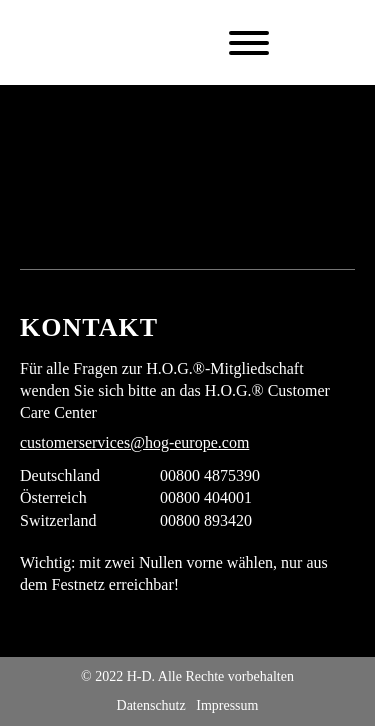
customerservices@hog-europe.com (134, 442)
